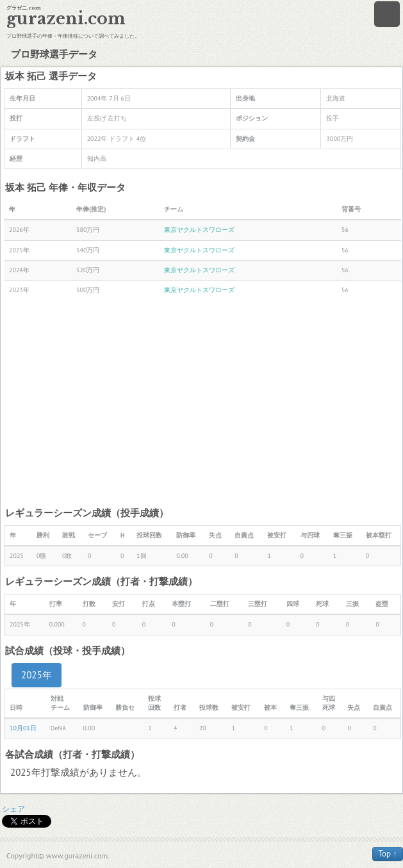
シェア (13, 809)
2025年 (37, 675)
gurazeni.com (66, 19)
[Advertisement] (202, 403)
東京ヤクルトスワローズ (199, 230)
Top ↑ (388, 854)
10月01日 (23, 728)
